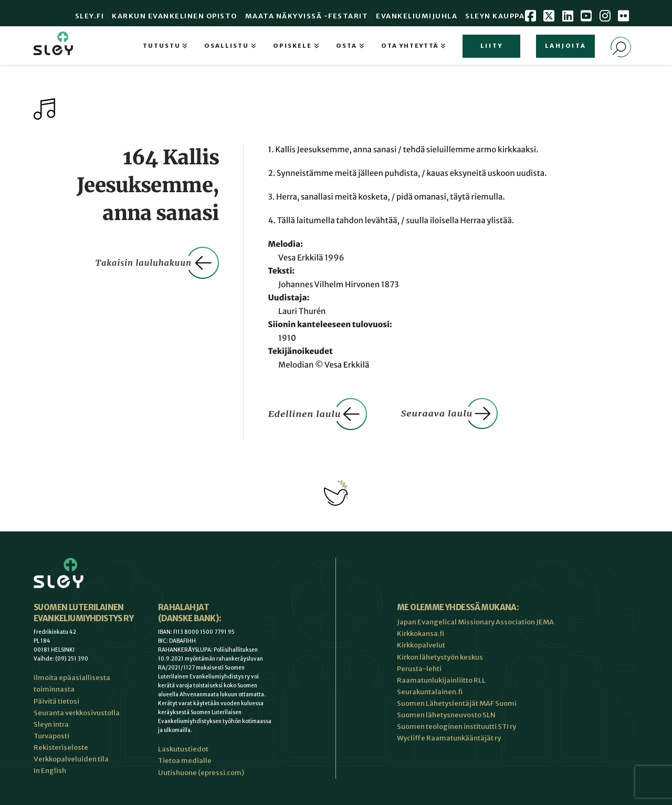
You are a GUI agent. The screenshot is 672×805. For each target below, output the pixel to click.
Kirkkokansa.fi (421, 634)
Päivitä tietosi (56, 701)
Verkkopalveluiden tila (71, 759)
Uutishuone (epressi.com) (201, 773)
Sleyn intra (51, 724)
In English (50, 771)
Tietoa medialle (185, 761)
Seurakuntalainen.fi (430, 692)
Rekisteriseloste (61, 747)
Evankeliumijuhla (417, 16)
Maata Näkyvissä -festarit (307, 16)
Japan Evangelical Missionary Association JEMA (475, 622)
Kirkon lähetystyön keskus (440, 657)
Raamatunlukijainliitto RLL (441, 680)
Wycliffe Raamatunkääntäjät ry (449, 738)
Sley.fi (90, 16)
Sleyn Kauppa (495, 16)
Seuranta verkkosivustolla (77, 713)
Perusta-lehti (419, 669)
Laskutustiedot (183, 749)
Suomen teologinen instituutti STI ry (456, 726)
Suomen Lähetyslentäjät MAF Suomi (457, 703)
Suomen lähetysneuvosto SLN (446, 715)
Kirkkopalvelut (421, 645)
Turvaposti (51, 736)
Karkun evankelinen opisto (175, 16)
